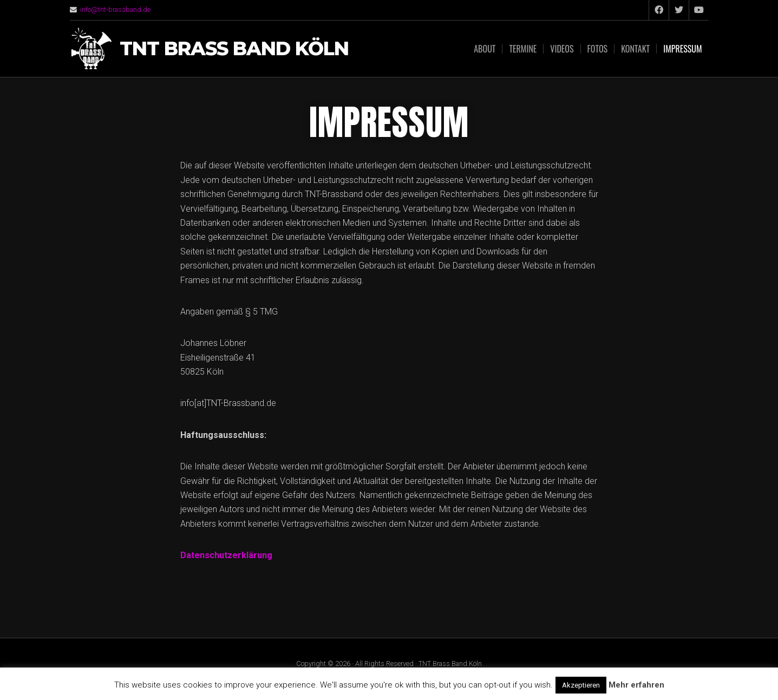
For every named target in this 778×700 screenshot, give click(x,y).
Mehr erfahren (636, 685)
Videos (562, 49)
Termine (523, 49)
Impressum (682, 49)
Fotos (598, 49)
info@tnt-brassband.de (115, 9)
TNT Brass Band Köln (234, 49)
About (485, 49)
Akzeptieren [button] (581, 685)
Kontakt (635, 49)
